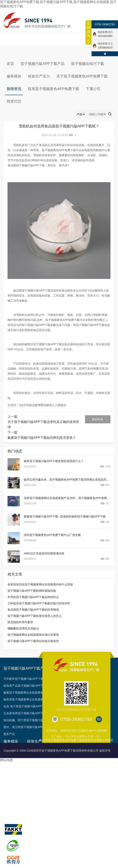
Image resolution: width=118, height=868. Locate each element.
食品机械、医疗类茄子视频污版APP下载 (29, 720)
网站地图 (7, 760)
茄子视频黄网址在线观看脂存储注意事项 (33, 635)
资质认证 (59, 772)
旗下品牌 (11, 814)
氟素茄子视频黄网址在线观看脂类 (25, 693)
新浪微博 (35, 405)
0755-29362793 (105, 24)
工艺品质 (33, 766)
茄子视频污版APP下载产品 (25, 668)
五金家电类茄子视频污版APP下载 (25, 713)
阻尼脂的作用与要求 (20, 622)
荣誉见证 (59, 766)
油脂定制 (9, 772)
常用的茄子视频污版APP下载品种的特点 (33, 597)
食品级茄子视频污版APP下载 (26, 165)
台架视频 (59, 793)
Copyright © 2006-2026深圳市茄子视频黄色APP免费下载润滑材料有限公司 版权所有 (57, 751)
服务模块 (11, 741)
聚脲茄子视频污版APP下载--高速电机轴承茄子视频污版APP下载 (65, 516)
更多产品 (9, 734)
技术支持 (9, 766)
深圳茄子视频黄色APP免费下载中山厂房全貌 (52, 535)
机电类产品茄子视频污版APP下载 (25, 686)
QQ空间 (24, 405)
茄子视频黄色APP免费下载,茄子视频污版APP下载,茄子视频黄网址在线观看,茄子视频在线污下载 (58, 4)
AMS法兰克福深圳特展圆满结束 (44, 553)
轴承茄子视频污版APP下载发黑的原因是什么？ (54, 461)
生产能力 (33, 759)
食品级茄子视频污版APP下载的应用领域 (33, 610)
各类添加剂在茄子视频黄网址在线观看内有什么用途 (40, 584)
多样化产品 (11, 807)
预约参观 (9, 793)
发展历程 (59, 759)
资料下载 (9, 786)
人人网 (56, 405)
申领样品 (9, 800)
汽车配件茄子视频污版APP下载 (23, 679)
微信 (63, 405)
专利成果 (59, 779)
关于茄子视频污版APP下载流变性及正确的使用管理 (43, 424)
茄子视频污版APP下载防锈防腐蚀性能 (32, 591)
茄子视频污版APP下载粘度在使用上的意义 (35, 616)
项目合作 (9, 779)
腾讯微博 (46, 405)
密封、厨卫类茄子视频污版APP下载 (26, 727)
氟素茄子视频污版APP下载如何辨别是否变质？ (42, 438)
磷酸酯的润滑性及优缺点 (23, 628)
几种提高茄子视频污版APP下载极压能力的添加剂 (39, 603)
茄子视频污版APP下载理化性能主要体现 (33, 641)
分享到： (13, 405)
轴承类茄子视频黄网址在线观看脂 (25, 699)
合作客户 (59, 786)
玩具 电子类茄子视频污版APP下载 (25, 706)
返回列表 (98, 419)
